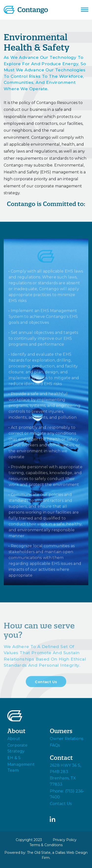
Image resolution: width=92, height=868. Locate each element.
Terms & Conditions (46, 845)
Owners (61, 731)
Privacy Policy (65, 840)
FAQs (55, 745)
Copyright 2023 (29, 840)
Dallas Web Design (71, 853)
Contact (61, 758)
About (16, 731)
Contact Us (46, 683)
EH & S (14, 758)
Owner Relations (67, 739)
